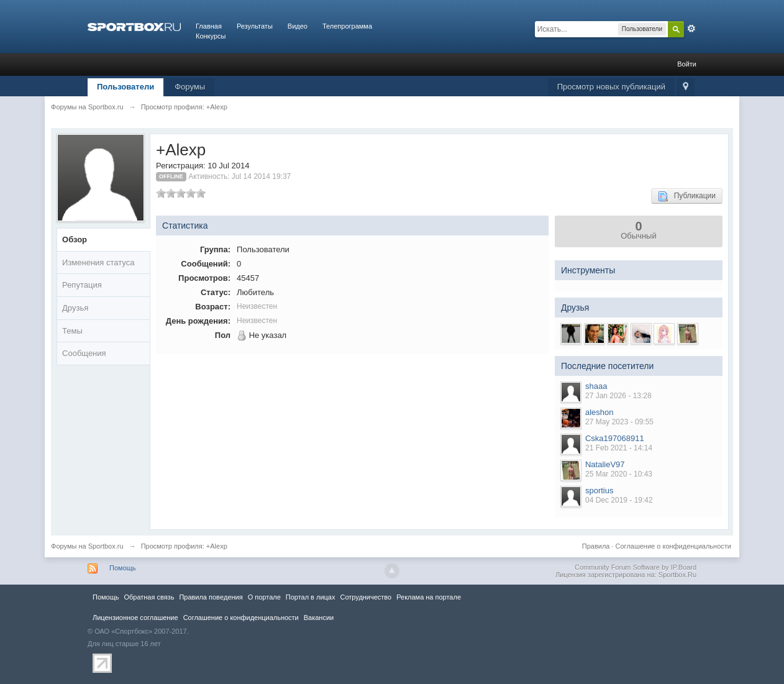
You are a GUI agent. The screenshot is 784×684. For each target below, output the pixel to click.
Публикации (687, 196)
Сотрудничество (366, 597)
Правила (596, 546)
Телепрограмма (347, 26)
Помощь (123, 568)
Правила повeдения (211, 597)
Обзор (75, 239)
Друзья (75, 308)
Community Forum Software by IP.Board (636, 567)
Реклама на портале (429, 597)
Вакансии (319, 618)
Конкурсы (211, 36)
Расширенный (691, 29)
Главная (209, 26)
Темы (72, 331)
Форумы (190, 87)
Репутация (82, 285)
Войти (687, 64)
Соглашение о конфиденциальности (673, 546)
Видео (298, 26)
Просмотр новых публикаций (611, 87)
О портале (264, 597)
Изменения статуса (98, 262)
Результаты (255, 26)
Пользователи (125, 87)
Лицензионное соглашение (135, 618)
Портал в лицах (311, 597)
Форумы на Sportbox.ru (87, 546)
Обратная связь (149, 597)
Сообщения (84, 353)
